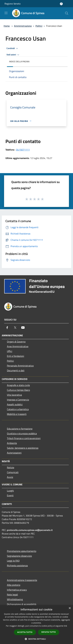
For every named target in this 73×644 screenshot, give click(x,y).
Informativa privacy (17, 590)
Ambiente (12, 443)
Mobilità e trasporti (17, 414)
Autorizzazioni (14, 453)
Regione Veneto (13, 4)
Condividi (13, 48)
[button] (36, 639)
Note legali (12, 595)
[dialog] (36, 625)
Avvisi (10, 477)
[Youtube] (23, 328)
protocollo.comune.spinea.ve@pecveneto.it (30, 530)
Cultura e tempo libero (18, 390)
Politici (39, 26)
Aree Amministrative (18, 346)
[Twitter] (15, 328)
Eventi (10, 495)
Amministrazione (23, 26)
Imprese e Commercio (18, 400)
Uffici (10, 351)
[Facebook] (7, 328)
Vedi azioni (13, 55)
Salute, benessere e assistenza (23, 448)
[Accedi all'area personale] (61, 4)
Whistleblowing (15, 599)
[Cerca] (67, 13)
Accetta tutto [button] (25, 632)
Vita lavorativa (14, 395)
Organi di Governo (16, 342)
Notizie (11, 467)
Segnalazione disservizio (19, 556)
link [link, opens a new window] (66, 626)
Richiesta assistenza (17, 565)
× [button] (70, 608)
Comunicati (13, 472)
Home (7, 26)
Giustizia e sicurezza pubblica (22, 433)
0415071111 (23, 150)
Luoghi (10, 491)
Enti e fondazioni (16, 356)
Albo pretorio (14, 585)
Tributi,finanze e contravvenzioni (24, 438)
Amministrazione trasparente (22, 580)
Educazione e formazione (20, 429)
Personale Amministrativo (20, 366)
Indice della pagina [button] (19, 61)
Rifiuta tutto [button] (49, 632)
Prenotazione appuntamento (22, 551)
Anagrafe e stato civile (18, 385)
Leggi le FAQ (13, 561)
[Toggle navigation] (6, 13)
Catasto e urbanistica (18, 409)
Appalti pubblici (15, 404)
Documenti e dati (16, 370)
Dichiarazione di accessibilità (22, 604)
